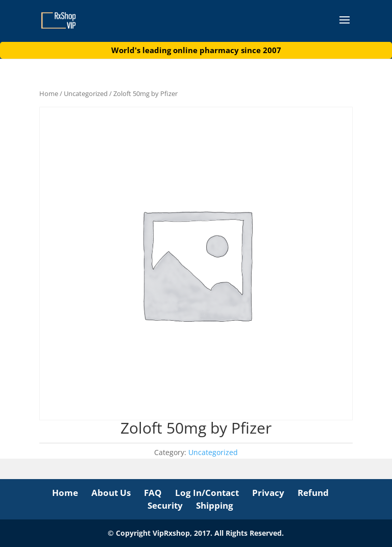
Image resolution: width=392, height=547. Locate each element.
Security (165, 505)
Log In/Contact (207, 493)
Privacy (268, 493)
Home (49, 93)
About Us (111, 493)
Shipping (215, 505)
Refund (313, 493)
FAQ (153, 493)
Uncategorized (86, 93)
